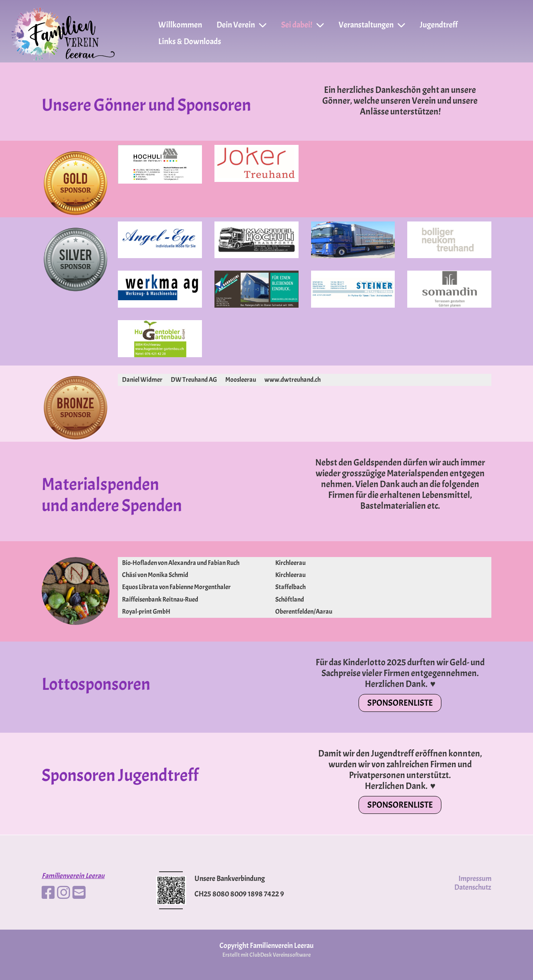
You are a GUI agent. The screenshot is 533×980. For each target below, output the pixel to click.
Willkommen (180, 25)
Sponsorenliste (400, 703)
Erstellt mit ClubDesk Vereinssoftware (266, 955)
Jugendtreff (439, 25)
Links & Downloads (190, 41)
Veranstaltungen (372, 25)
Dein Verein (242, 25)
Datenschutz (473, 887)
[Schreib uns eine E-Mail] (79, 893)
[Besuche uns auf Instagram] (64, 893)
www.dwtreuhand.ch (293, 380)
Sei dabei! (303, 25)
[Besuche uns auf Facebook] (48, 893)
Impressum (475, 879)
